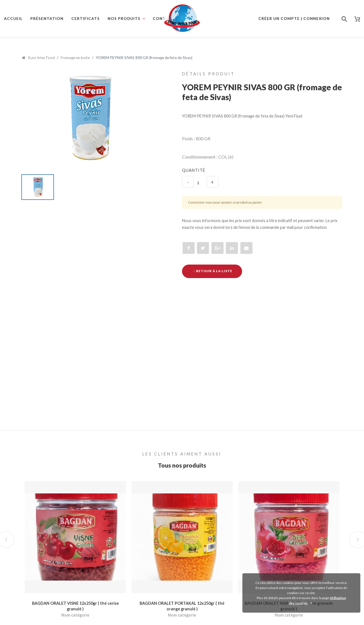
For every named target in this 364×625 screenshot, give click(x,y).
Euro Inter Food (38, 58)
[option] (89, 120)
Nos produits (124, 19)
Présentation (47, 19)
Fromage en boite (75, 58)
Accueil (13, 19)
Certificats (86, 19)
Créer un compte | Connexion (294, 19)
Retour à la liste (213, 271)
